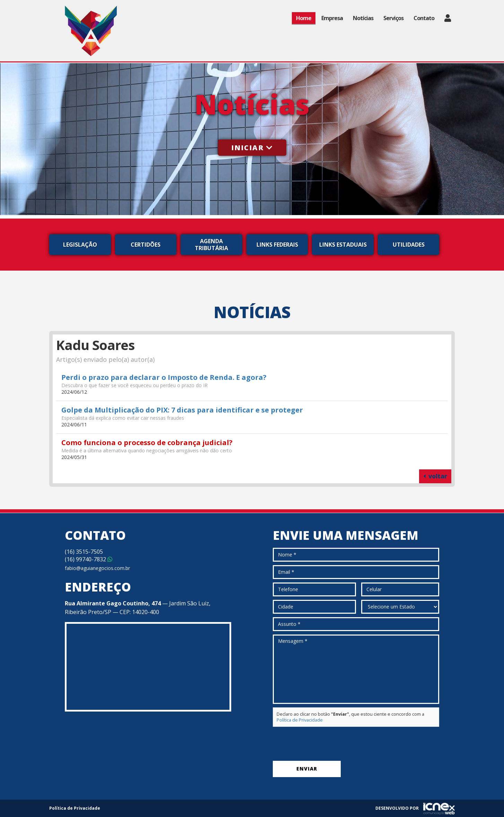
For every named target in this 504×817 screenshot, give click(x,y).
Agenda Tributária (211, 245)
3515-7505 (84, 552)
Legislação (80, 245)
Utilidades (409, 245)
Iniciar (252, 148)
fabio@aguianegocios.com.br (97, 568)
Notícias (363, 18)
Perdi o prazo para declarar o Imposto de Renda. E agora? (164, 377)
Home (304, 18)
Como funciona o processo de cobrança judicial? (147, 442)
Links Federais (277, 245)
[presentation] (325, 744)
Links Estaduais (343, 245)
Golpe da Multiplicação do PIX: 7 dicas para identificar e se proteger (182, 410)
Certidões (146, 245)
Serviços (393, 18)
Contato (424, 18)
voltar (435, 476)
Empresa (332, 18)
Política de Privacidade (300, 720)
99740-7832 (89, 559)
